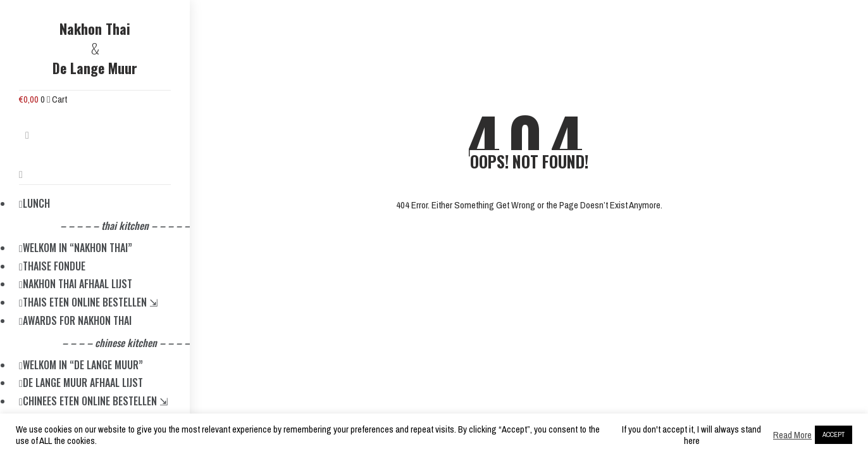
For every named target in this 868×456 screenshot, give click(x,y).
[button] (27, 139)
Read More (792, 435)
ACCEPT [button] (834, 434)
